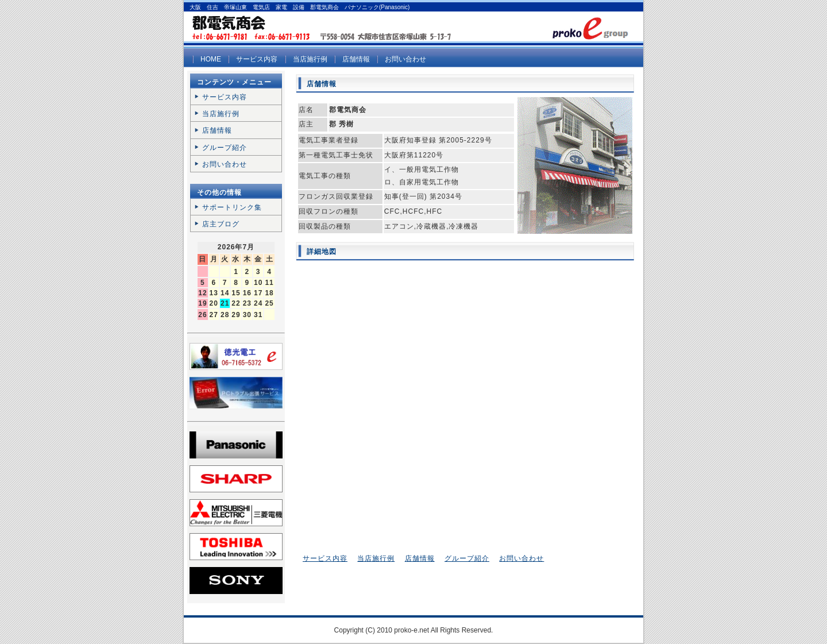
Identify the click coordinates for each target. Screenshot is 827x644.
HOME (211, 59)
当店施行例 (310, 59)
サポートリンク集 (232, 207)
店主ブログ (221, 224)
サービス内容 (257, 59)
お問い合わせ (405, 59)
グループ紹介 (467, 558)
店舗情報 (356, 59)
